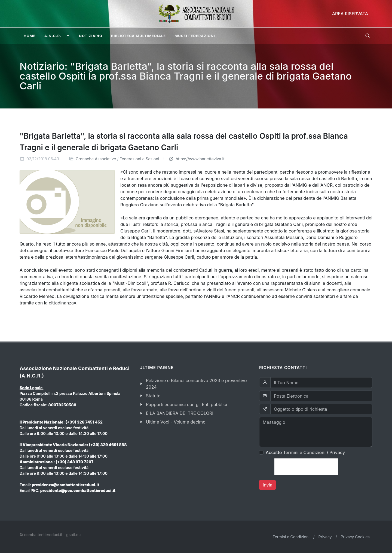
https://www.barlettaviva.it (197, 159)
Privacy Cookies (355, 537)
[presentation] (306, 467)
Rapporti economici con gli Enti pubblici (186, 404)
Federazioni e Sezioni (139, 159)
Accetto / (305, 452)
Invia (267, 485)
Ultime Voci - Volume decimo (176, 422)
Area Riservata (350, 14)
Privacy (337, 452)
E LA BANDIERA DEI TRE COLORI (180, 413)
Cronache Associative (96, 159)
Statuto (153, 396)
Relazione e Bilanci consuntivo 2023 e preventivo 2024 (196, 384)
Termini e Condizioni (304, 452)
